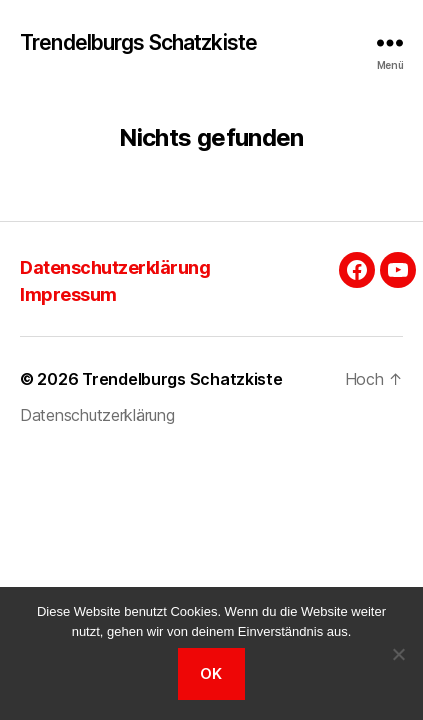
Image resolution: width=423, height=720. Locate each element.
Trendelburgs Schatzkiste (138, 42)
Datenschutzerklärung (115, 267)
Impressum (68, 294)
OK (211, 673)
